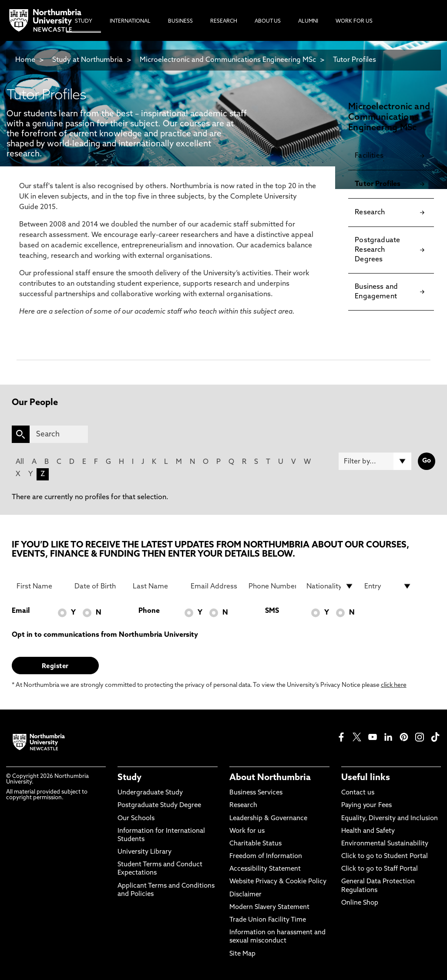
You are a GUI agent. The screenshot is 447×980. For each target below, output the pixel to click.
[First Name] (40, 586)
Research (243, 806)
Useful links (366, 778)
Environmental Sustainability (385, 844)
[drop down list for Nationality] (330, 586)
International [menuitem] (130, 21)
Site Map (242, 954)
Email (21, 611)
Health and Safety (368, 831)
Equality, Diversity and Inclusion (390, 819)
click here (394, 685)
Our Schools (136, 819)
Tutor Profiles (355, 60)
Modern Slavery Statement (269, 907)
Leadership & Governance (268, 819)
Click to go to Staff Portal (380, 869)
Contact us (358, 793)
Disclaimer (245, 895)
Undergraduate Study (150, 793)
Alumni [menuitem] (308, 21)
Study (129, 778)
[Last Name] (157, 586)
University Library (145, 852)
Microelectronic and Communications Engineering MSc (228, 60)
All (20, 462)
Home (25, 60)
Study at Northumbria (87, 60)
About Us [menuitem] (268, 21)
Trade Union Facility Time (268, 920)
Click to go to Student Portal (385, 857)
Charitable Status (255, 844)
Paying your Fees (366, 806)
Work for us (247, 831)
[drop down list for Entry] (388, 586)
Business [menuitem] (180, 21)
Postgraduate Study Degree (159, 806)
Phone (149, 611)
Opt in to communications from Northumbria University (105, 635)
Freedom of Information (266, 857)
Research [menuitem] (224, 21)
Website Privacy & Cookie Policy (278, 882)
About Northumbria (270, 778)
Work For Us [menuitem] (354, 21)
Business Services (256, 793)
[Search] (59, 434)
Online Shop (360, 903)
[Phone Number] (272, 586)
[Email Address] (215, 586)
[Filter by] (375, 461)
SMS (272, 611)
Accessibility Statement (265, 869)
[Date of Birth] (98, 586)
